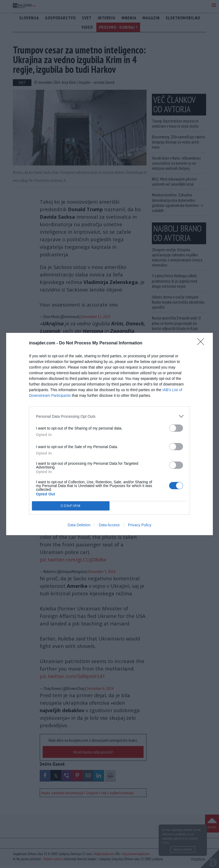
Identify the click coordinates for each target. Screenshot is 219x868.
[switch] (176, 428)
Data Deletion (79, 525)
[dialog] (109, 434)
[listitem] (109, 416)
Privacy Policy (140, 525)
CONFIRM (71, 506)
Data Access (109, 525)
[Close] (202, 343)
